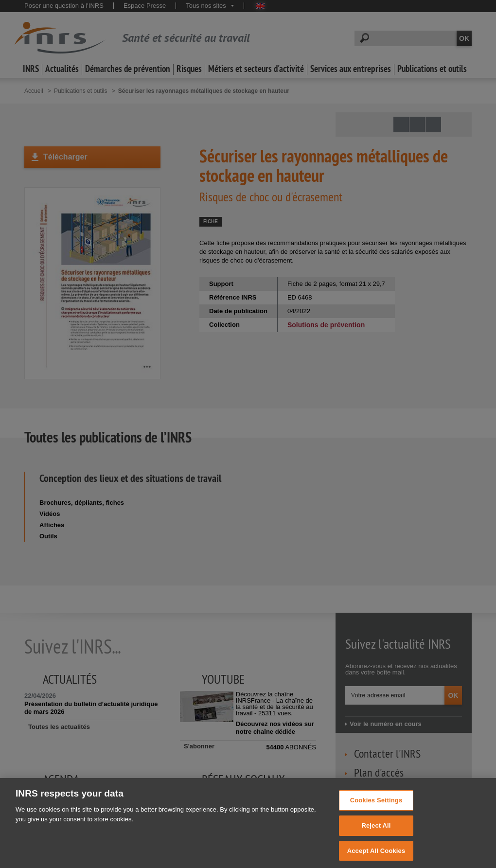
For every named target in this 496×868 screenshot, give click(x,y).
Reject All (376, 832)
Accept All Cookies (376, 857)
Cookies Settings (376, 806)
